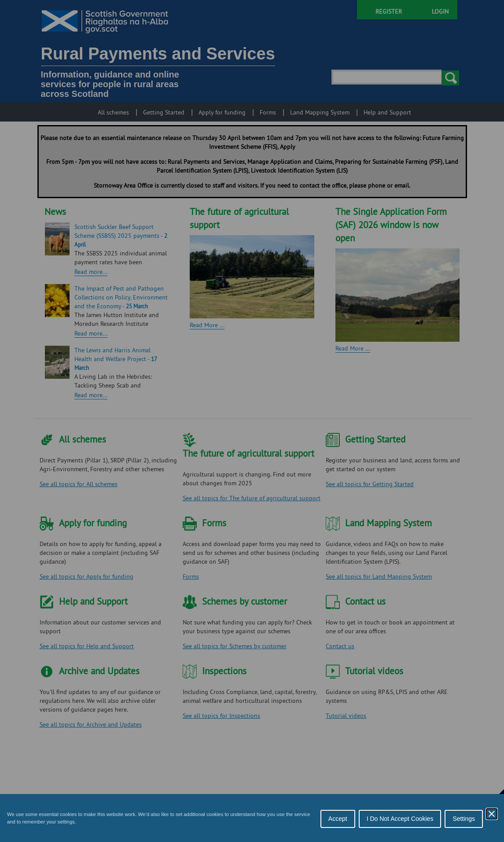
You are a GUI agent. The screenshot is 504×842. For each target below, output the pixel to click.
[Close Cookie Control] (492, 814)
